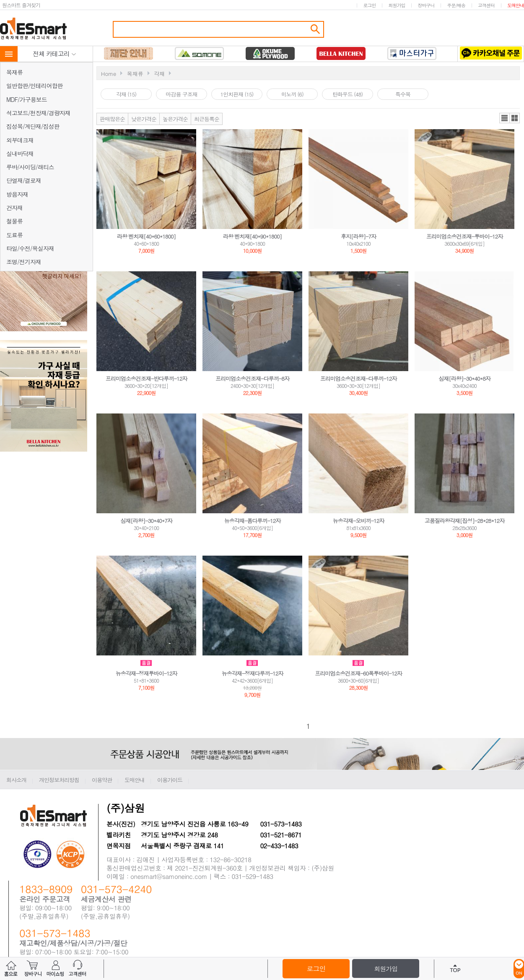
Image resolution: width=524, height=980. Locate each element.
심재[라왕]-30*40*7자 (146, 521)
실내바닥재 (20, 153)
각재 (159, 74)
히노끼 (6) (292, 94)
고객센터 (486, 5)
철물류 (14, 221)
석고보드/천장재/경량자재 (38, 113)
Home (109, 74)
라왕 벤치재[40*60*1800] (146, 236)
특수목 (403, 94)
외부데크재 (20, 140)
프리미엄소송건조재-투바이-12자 (465, 236)
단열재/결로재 (24, 180)
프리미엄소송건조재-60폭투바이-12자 (358, 673)
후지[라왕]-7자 (358, 236)
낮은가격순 (144, 119)
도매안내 (516, 5)
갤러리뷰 (515, 118)
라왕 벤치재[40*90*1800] (252, 236)
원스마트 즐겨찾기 (21, 5)
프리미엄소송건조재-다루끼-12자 (359, 378)
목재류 (14, 72)
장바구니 (426, 5)
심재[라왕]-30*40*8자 (464, 378)
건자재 (14, 208)
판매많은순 (112, 119)
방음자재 (17, 194)
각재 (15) (126, 94)
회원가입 (397, 5)
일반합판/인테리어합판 (35, 86)
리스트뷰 (505, 118)
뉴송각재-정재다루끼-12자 (253, 673)
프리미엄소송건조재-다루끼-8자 (252, 378)
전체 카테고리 (54, 53)
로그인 (369, 5)
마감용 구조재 (181, 94)
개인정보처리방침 (59, 780)
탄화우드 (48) (348, 94)
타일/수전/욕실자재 (30, 248)
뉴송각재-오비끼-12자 (359, 521)
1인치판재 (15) (237, 94)
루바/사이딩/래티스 (30, 167)
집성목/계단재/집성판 (33, 126)
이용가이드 (170, 780)
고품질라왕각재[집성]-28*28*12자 (464, 521)
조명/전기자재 (24, 262)
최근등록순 (207, 119)
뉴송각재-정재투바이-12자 (147, 673)
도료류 (14, 235)
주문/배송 (456, 5)
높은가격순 (175, 119)
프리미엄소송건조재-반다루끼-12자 (147, 378)
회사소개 (16, 780)
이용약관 (102, 780)
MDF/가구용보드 (27, 99)
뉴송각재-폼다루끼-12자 (253, 521)
